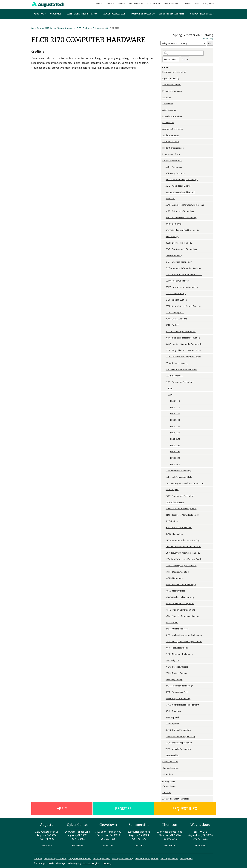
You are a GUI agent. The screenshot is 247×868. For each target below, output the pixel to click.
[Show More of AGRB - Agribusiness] (164, 173)
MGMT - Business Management (180, 603)
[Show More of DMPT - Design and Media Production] (164, 338)
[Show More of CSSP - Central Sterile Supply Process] (164, 306)
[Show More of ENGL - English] (164, 490)
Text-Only (107, 863)
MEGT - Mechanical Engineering (180, 597)
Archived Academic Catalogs (176, 799)
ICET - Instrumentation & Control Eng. (183, 540)
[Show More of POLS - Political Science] (164, 673)
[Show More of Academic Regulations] (162, 129)
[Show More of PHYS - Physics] (164, 660)
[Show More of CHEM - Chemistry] (164, 255)
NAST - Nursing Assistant (177, 629)
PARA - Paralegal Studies (177, 648)
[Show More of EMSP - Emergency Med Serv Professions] (164, 483)
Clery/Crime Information (80, 859)
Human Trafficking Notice (147, 859)
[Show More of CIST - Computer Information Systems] (164, 268)
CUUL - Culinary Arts (175, 312)
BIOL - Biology (172, 236)
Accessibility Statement (55, 859)
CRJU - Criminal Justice (176, 300)
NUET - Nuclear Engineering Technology (184, 635)
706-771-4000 (47, 839)
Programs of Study (171, 154)
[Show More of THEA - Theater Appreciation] (164, 743)
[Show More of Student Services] (162, 135)
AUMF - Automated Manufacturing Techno (185, 205)
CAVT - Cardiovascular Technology (181, 249)
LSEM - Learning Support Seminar (181, 566)
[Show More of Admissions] (162, 104)
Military (122, 4)
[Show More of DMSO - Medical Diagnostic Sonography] (164, 344)
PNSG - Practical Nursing (177, 667)
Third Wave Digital (91, 863)
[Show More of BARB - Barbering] (164, 224)
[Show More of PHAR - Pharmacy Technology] (164, 654)
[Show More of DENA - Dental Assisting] (164, 319)
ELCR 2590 (175, 452)
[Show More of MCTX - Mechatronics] (164, 591)
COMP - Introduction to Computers (182, 287)
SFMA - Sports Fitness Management (182, 705)
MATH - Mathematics (175, 578)
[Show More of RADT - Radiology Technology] (164, 686)
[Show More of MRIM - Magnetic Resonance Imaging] (164, 616)
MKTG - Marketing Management (180, 610)
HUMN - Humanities (174, 534)
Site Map (167, 792)
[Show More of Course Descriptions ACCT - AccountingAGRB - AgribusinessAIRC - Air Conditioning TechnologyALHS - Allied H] (162, 161)
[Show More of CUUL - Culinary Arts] (164, 312)
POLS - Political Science (177, 673)
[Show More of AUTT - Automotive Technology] (164, 211)
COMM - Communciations (177, 281)
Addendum (168, 774)
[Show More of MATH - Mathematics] (164, 578)
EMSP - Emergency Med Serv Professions (185, 483)
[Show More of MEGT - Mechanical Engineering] (164, 597)
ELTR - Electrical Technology (178, 471)
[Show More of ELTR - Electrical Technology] (164, 471)
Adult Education (136, 4)
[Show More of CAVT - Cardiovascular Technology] (164, 249)
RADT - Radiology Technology (179, 686)
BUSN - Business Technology (179, 243)
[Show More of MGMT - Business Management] (164, 604)
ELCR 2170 (175, 439)
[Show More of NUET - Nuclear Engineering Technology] (164, 635)
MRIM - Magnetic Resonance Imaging (183, 616)
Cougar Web (209, 4)
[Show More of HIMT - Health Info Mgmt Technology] (164, 515)
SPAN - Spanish (172, 717)
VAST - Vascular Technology (178, 749)
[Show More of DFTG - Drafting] (164, 325)
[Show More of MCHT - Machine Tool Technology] (164, 585)
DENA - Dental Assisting (176, 319)
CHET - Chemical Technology (179, 262)
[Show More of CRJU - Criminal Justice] (164, 300)
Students (110, 4)
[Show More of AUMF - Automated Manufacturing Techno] (164, 205)
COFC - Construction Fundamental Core (184, 274)
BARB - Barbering (174, 224)
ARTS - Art (170, 199)
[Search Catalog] (183, 53)
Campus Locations (171, 768)
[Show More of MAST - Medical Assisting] (164, 572)
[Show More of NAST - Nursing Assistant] (164, 629)
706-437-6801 (200, 839)
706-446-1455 (78, 839)
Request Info (185, 808)
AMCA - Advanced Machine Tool (180, 192)
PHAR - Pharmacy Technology (179, 654)
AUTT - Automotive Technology (180, 211)
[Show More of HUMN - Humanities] (164, 534)
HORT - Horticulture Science (179, 527)
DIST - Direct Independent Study (181, 331)
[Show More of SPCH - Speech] (164, 724)
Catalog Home (169, 786)
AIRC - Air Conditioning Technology (182, 179)
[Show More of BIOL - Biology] (164, 237)
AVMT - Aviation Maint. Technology (181, 217)
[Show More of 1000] (166, 388)
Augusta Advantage (115, 14)
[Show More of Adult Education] (162, 110)
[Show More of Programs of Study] (162, 154)
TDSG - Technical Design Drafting (181, 736)
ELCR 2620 (175, 464)
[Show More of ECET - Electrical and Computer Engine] (164, 357)
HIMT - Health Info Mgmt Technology (182, 515)
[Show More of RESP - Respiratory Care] (164, 692)
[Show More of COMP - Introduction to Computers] (164, 287)
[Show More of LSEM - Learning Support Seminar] (164, 566)
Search (185, 59)
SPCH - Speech (172, 724)
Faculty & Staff (154, 4)
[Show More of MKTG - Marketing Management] (164, 610)
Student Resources (202, 14)
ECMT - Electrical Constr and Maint (181, 369)
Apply (62, 808)
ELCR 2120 (175, 407)
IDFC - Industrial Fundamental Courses (183, 546)
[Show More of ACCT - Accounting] (164, 167)
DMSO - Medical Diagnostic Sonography (184, 344)
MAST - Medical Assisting (177, 572)
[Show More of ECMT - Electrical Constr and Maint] (164, 369)
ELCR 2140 (175, 420)
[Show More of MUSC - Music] (164, 622)
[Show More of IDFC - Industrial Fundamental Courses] (164, 547)
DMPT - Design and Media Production (183, 338)
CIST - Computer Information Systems (183, 268)
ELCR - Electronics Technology (90, 28)
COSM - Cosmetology (176, 293)
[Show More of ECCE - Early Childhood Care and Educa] (164, 350)
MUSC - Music (172, 622)
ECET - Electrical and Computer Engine (183, 357)
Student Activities (171, 142)
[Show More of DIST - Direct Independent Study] (164, 332)
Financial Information (172, 116)
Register (123, 808)
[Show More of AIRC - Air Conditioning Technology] (164, 180)
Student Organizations (173, 148)
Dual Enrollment (171, 4)
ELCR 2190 (175, 445)
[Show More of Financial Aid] (162, 123)
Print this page (208, 39)
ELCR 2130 (175, 414)
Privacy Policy (186, 859)
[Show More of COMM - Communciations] (164, 281)
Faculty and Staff (170, 762)
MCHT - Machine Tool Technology (181, 584)
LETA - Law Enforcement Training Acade (184, 559)
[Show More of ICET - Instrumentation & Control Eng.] (164, 540)
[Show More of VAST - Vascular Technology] (164, 749)
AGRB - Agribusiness (175, 173)
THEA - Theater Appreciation (179, 743)
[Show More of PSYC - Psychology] (164, 679)
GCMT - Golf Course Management (181, 509)
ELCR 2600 (175, 458)
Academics (57, 14)
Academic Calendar (171, 85)
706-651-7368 (108, 839)
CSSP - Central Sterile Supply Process (183, 306)
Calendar (187, 4)
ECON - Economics (174, 376)
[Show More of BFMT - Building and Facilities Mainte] (164, 230)
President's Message (172, 91)
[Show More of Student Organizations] (162, 148)
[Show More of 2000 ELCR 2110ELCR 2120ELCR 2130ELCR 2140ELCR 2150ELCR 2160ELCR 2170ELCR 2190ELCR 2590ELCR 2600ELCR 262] (166, 395)
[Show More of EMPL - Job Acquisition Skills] (164, 477)
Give (197, 4)
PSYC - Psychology (174, 679)
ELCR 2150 (175, 426)
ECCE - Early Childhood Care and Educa (183, 350)
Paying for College (143, 14)
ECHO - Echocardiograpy (177, 363)
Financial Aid (168, 122)
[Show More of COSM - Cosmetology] (164, 294)
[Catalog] (183, 43)
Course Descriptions (67, 28)
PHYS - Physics (172, 660)
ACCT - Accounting (174, 167)
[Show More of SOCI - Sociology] (164, 711)
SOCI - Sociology (173, 711)
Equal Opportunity (171, 78)
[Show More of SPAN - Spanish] (164, 717)
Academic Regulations (173, 129)
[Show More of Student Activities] (162, 142)
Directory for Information (174, 72)
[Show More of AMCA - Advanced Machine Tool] (164, 192)
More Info (47, 845)
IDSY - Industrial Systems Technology (183, 553)
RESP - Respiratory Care (177, 692)
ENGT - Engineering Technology (180, 496)
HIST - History (172, 521)
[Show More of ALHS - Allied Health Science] (164, 186)
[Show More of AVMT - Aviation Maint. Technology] (164, 218)
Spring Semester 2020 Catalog (44, 28)
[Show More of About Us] (162, 97)
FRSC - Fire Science (175, 502)
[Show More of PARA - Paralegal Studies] (164, 648)
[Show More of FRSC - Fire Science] (164, 502)
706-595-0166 (170, 839)
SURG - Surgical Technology (178, 730)
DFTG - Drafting (172, 325)
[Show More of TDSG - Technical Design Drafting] (164, 736)
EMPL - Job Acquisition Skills (179, 477)
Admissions (168, 104)
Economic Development (172, 14)
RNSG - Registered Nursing (178, 698)
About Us (40, 14)
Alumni (99, 4)
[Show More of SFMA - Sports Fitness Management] (164, 705)
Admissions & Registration (83, 14)
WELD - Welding (173, 755)
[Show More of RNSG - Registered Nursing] (164, 699)
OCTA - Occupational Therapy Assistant (184, 641)
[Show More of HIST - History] (164, 521)
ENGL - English (172, 489)
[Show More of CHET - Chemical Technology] (164, 262)
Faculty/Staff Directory (123, 859)
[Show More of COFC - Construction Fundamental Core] (164, 275)
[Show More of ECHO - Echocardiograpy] (164, 363)
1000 (170, 388)
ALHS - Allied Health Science (179, 186)
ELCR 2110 (175, 401)
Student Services (171, 135)
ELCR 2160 (175, 433)
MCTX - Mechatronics (175, 591)
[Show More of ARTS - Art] (164, 199)
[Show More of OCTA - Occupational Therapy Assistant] (164, 642)
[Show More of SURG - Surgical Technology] (164, 730)
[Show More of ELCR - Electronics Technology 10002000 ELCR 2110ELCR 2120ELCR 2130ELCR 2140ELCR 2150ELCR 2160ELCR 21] (164, 382)
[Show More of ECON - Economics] (164, 376)
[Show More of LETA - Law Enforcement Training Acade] (164, 559)
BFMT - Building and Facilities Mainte (182, 230)
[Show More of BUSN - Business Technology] (164, 243)
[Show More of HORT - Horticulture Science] (164, 528)
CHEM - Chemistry (174, 255)
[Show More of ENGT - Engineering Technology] (164, 496)
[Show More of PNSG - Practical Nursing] (164, 667)
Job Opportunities (169, 859)
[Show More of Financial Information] (162, 116)
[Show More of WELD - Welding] (164, 755)
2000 (106, 28)
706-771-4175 (139, 839)
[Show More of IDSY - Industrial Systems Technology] (164, 553)
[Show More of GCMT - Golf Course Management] (164, 509)
